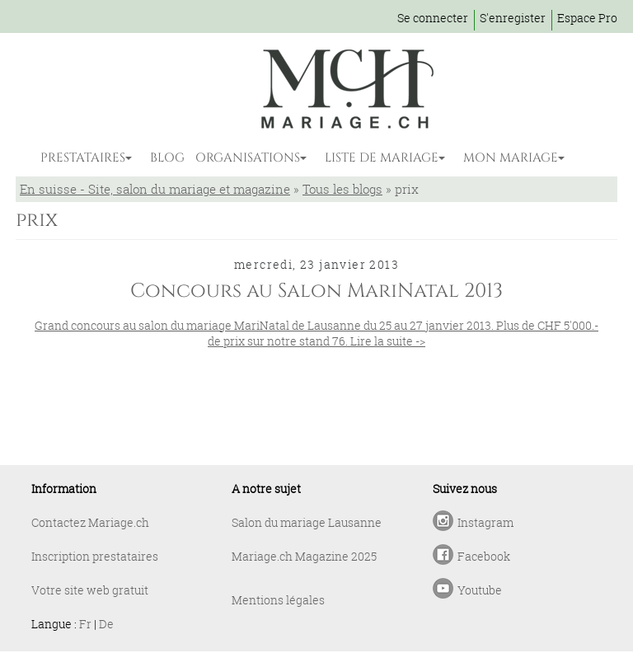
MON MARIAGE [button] (511, 158)
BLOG (167, 158)
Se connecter (433, 18)
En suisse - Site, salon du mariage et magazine (155, 189)
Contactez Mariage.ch (90, 522)
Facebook (484, 556)
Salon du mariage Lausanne (307, 522)
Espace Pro (587, 18)
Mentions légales (278, 600)
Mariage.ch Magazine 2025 (304, 556)
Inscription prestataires (95, 556)
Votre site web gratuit (90, 590)
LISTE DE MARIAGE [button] (382, 158)
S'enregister (513, 18)
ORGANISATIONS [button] (248, 158)
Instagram (485, 522)
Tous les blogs (342, 189)
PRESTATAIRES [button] (83, 158)
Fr (85, 624)
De (106, 624)
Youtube (480, 590)
